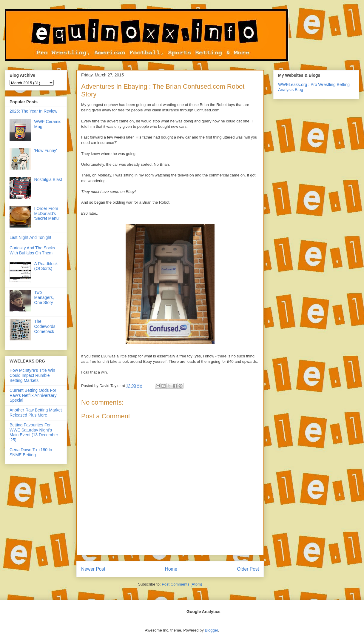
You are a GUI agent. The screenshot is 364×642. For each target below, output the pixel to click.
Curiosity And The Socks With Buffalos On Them (32, 250)
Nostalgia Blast (48, 179)
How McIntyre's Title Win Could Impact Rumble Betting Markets (32, 375)
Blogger (211, 630)
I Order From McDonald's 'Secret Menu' (47, 214)
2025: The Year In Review (33, 111)
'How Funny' (46, 150)
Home (171, 569)
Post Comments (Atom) (182, 584)
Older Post (248, 569)
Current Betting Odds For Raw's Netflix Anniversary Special (33, 395)
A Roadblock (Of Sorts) (46, 266)
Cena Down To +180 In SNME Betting (31, 452)
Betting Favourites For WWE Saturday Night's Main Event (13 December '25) (34, 432)
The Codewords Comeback (45, 326)
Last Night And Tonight (30, 237)
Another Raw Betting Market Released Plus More (36, 413)
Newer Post (93, 569)
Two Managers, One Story (44, 297)
